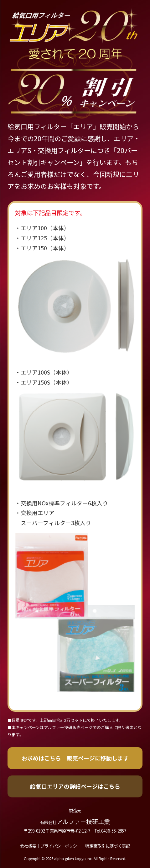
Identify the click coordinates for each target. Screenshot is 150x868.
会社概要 (28, 846)
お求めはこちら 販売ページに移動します (75, 758)
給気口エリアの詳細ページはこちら (75, 786)
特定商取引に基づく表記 (108, 846)
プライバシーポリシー (61, 846)
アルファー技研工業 (75, 822)
